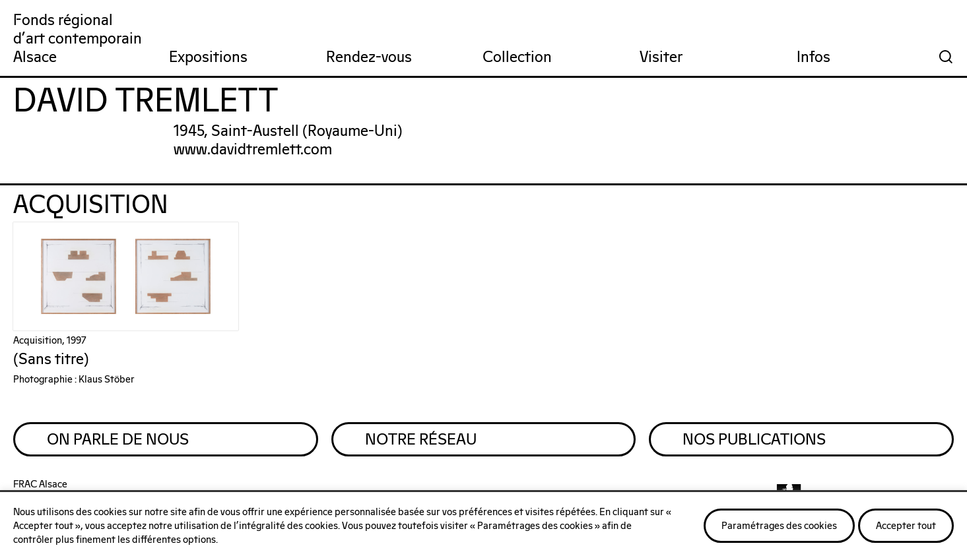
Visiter (661, 58)
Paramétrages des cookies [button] (779, 526)
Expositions (208, 58)
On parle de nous (118, 440)
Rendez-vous (369, 58)
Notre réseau (421, 440)
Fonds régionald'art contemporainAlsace (78, 39)
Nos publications (754, 440)
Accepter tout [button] (906, 526)
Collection (517, 58)
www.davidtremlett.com (253, 150)
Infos (814, 58)
